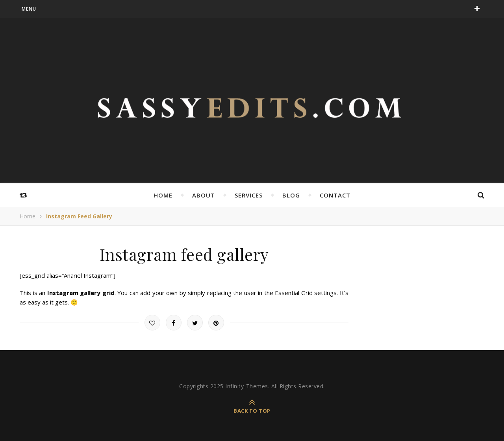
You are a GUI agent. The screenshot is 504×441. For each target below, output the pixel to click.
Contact (335, 195)
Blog (291, 195)
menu (29, 9)
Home (163, 195)
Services (249, 195)
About (204, 195)
